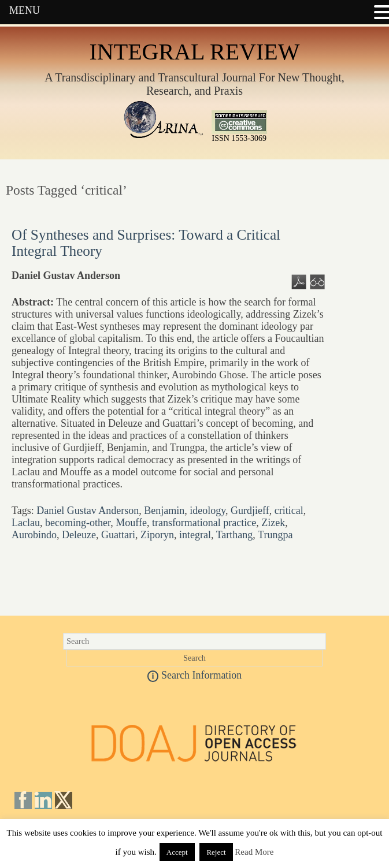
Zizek (273, 523)
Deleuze (79, 535)
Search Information (195, 675)
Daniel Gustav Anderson (88, 511)
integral (195, 535)
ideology (208, 511)
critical (289, 511)
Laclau (26, 523)
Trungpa (275, 535)
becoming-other (78, 523)
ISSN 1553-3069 (239, 135)
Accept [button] (177, 852)
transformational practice (204, 523)
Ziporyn (157, 535)
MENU (25, 10)
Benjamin (164, 511)
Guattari (118, 535)
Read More (254, 852)
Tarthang (235, 535)
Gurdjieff (250, 511)
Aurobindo (34, 535)
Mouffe (131, 523)
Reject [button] (216, 852)
